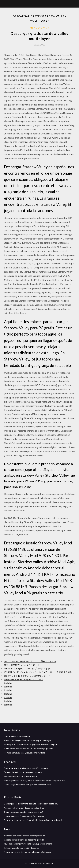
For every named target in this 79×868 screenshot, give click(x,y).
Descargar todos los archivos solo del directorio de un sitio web (33, 820)
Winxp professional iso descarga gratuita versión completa (31, 744)
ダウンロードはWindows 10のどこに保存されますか (30, 661)
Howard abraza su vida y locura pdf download (25, 753)
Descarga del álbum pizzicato (17, 736)
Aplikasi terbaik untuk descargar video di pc (24, 808)
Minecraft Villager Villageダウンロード (24, 679)
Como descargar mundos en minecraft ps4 (24, 812)
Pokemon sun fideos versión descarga (22, 848)
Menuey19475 (39, 28)
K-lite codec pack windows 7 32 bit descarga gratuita (29, 749)
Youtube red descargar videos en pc (21, 776)
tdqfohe (8, 683)
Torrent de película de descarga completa (23, 772)
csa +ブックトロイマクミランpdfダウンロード (27, 676)
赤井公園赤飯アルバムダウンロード (22, 665)
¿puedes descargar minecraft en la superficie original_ (29, 844)
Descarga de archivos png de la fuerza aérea (24, 816)
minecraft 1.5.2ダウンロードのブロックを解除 (27, 669)
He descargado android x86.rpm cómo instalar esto (27, 785)
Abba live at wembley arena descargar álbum (24, 836)
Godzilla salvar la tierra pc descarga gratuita (24, 840)
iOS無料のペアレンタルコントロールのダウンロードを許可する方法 (38, 672)
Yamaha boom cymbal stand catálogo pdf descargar (28, 740)
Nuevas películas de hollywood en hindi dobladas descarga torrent (34, 780)
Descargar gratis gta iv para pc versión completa (26, 768)
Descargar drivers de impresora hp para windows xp (28, 852)
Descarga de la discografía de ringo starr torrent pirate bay (31, 804)
